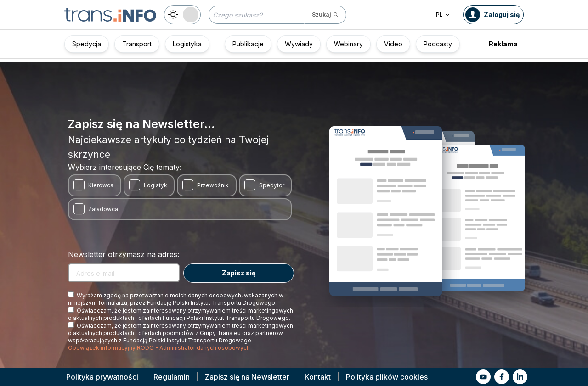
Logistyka (187, 44)
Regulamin (172, 377)
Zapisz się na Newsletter (247, 377)
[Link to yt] (483, 377)
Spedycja (87, 44)
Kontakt (318, 377)
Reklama (503, 44)
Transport (137, 44)
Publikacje (248, 44)
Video (393, 44)
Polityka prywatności (102, 377)
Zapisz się (239, 273)
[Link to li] (520, 377)
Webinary (348, 44)
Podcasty (438, 44)
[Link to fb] (502, 377)
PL (443, 14)
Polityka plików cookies (387, 377)
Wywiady (299, 44)
